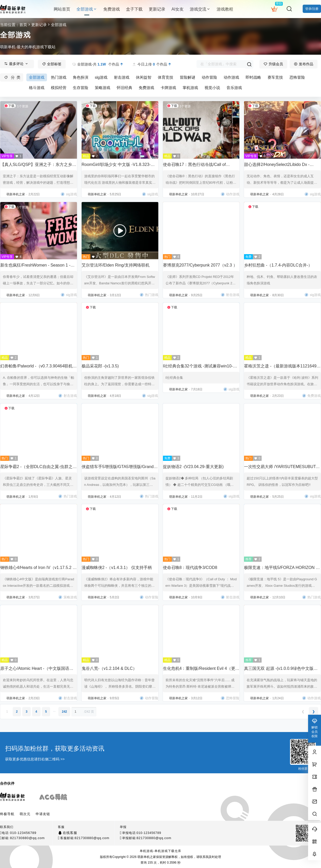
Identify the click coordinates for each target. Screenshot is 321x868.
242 (64, 712)
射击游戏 (122, 77)
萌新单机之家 (146, 857)
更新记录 (39, 25)
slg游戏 (101, 77)
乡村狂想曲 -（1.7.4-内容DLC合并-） (278, 265)
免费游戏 (146, 88)
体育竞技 (166, 77)
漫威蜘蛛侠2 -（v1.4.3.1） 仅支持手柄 (117, 568)
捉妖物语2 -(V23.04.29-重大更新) (193, 467)
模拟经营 (59, 88)
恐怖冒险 (297, 77)
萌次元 (25, 814)
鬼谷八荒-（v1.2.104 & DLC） (109, 668)
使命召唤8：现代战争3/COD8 (190, 568)
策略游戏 (103, 88)
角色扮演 (81, 77)
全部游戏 (87, 9)
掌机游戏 (190, 88)
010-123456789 (23, 833)
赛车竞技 (275, 77)
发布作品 (304, 64)
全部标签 (52, 64)
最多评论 (16, 64)
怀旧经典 (124, 88)
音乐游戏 (234, 88)
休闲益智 (144, 77)
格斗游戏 (37, 88)
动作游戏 (231, 77)
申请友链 (43, 814)
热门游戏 (59, 77)
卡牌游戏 (168, 88)
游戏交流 (200, 9)
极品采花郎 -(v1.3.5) (100, 366)
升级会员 (273, 64)
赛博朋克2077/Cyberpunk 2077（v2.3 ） (200, 265)
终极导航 (7, 814)
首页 (23, 25)
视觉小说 (212, 88)
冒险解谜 (187, 77)
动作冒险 (209, 77)
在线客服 (70, 833)
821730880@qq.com (28, 838)
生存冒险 (81, 88)
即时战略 (253, 77)
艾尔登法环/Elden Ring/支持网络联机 (116, 265)
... (54, 711)
